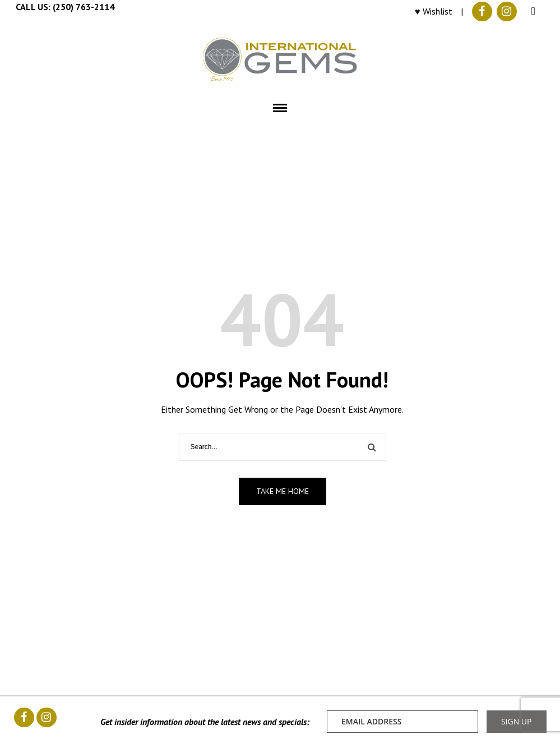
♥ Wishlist (434, 11)
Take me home (283, 491)
